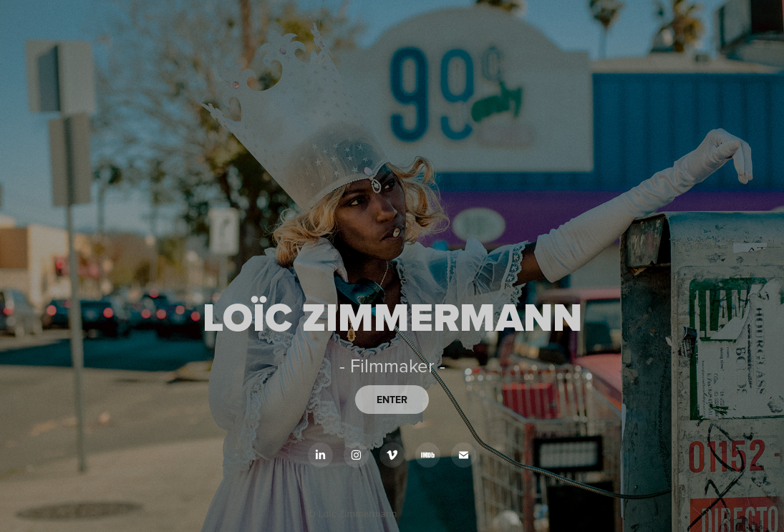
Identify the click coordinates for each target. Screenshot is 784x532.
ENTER (392, 400)
